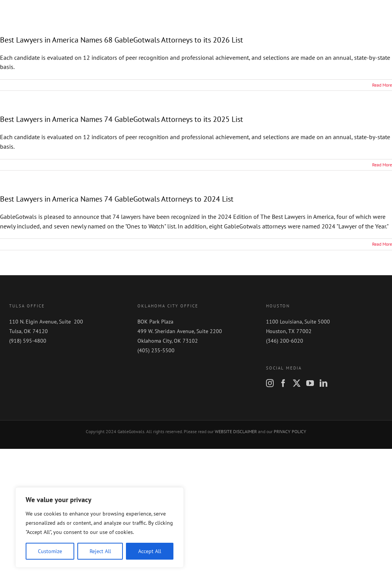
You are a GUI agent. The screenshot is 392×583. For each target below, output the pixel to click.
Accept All (150, 551)
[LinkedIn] (323, 383)
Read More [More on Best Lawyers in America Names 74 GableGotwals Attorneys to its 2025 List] (382, 165)
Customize (50, 551)
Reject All (100, 551)
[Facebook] (283, 383)
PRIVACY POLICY (290, 431)
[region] (100, 527)
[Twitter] (297, 383)
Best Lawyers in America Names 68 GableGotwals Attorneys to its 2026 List (122, 40)
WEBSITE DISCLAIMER (236, 431)
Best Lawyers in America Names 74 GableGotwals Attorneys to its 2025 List (122, 119)
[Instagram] (270, 383)
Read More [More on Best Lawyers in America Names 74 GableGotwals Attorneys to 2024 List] (382, 244)
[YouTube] (310, 383)
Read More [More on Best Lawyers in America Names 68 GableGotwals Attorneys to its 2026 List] (382, 85)
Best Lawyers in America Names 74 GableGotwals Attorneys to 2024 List (117, 199)
